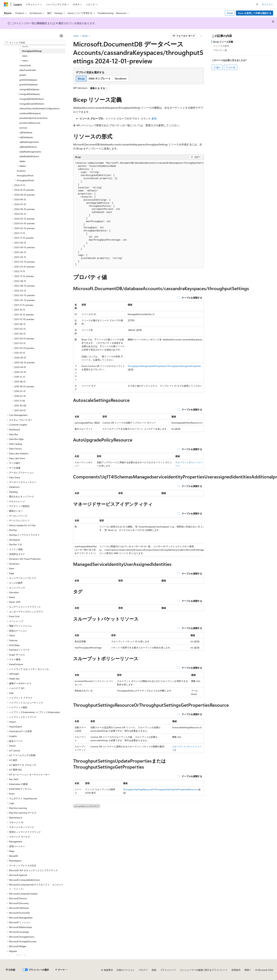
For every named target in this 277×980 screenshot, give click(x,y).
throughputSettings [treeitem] (32, 51)
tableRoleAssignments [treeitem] (30, 152)
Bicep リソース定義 (223, 42)
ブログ (142, 970)
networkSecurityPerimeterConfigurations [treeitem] (39, 108)
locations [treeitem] (21, 171)
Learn (76, 36)
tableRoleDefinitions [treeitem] (29, 156)
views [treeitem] (25, 56)
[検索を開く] (257, 4)
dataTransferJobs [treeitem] (28, 70)
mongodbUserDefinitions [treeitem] (32, 104)
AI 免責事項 (107, 970)
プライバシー (167, 970)
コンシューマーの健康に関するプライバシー (203, 970)
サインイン (267, 4)
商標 (247, 970)
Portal (230, 13)
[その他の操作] (201, 36)
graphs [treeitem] (23, 75)
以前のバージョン (126, 970)
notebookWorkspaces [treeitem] (30, 113)
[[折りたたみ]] (61, 36)
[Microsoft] (6, 4)
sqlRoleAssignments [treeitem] (29, 142)
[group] (138, 214)
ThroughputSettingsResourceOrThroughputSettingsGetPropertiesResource (160, 789)
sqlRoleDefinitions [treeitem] (28, 147)
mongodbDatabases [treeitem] (29, 89)
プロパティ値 (220, 50)
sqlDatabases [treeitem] (26, 132)
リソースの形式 (221, 46)
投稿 (154, 970)
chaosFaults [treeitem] (25, 65)
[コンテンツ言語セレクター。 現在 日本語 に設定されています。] (11, 970)
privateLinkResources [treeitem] (30, 123)
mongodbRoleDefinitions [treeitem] (32, 99)
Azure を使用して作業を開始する (255, 13)
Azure (85, 36)
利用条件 (236, 970)
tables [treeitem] (22, 161)
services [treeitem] (23, 128)
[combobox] (35, 43)
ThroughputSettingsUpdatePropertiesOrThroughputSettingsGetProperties (164, 366)
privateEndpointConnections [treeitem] (33, 118)
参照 (154, 118)
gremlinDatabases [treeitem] (28, 80)
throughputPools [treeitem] (25, 175)
